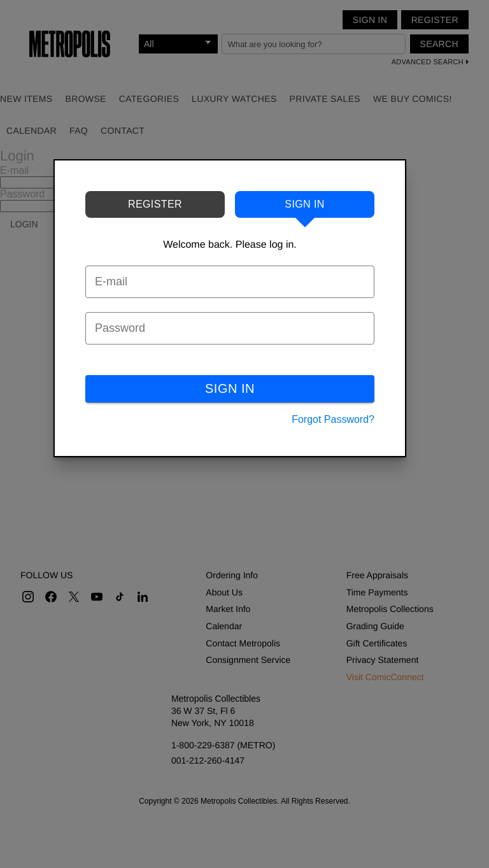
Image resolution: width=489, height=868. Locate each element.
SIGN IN (230, 388)
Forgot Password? (333, 419)
